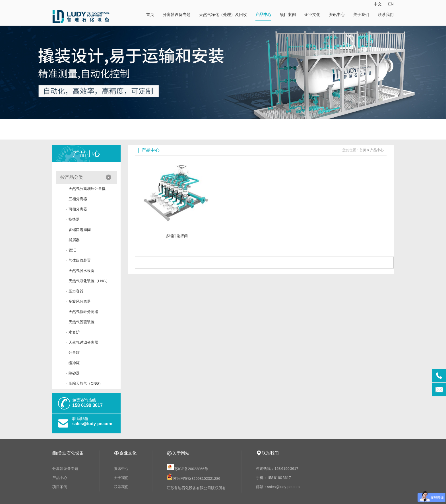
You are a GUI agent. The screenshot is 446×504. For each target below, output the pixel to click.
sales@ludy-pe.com (92, 424)
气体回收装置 (80, 260)
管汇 (72, 250)
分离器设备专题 (177, 15)
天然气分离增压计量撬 (87, 189)
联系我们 (386, 15)
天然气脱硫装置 (81, 322)
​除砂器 (74, 373)
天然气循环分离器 (83, 312)
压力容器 (76, 291)
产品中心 (263, 15)
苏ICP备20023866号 (188, 469)
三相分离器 (78, 199)
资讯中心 (337, 15)
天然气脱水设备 (81, 271)
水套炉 (74, 332)
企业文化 (312, 15)
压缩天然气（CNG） (86, 383)
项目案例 (288, 15)
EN (391, 4)
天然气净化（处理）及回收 (223, 15)
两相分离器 (78, 209)
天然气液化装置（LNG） (89, 281)
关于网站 (181, 453)
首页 (150, 15)
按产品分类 (72, 177)
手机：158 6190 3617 (273, 478)
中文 (378, 4)
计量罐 (74, 353)
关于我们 (361, 15)
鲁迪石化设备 (71, 453)
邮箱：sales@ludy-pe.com (278, 487)
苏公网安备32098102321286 (197, 479)
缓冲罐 (74, 363)
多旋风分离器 (80, 301)
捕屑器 (74, 240)
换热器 (74, 219)
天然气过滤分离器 (83, 342)
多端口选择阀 (80, 230)
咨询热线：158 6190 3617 (277, 469)
